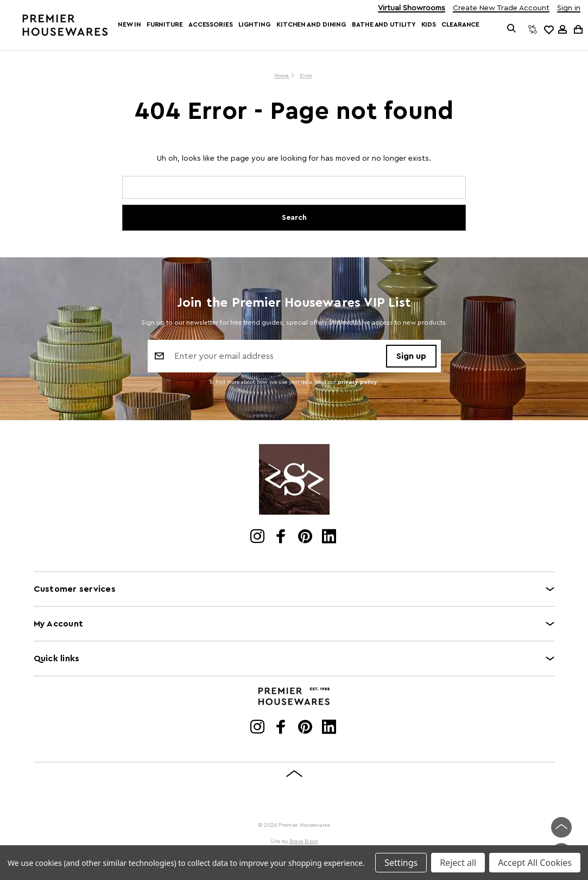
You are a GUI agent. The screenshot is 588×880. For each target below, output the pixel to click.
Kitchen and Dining (311, 24)
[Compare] (533, 29)
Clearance (460, 24)
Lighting (255, 24)
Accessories (211, 24)
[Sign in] (562, 29)
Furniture (165, 24)
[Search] (512, 29)
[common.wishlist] (548, 29)
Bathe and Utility (384, 24)
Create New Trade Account (501, 8)
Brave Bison (304, 841)
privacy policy (358, 382)
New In (129, 24)
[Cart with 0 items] (577, 29)
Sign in (569, 8)
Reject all (458, 863)
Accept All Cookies (535, 863)
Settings (401, 863)
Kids (429, 24)
